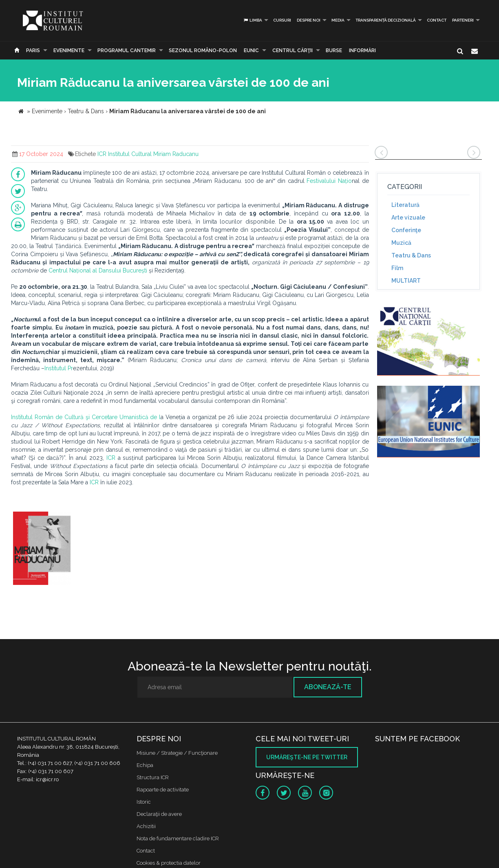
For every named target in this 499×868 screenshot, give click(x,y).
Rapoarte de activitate (163, 790)
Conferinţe (406, 230)
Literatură (405, 205)
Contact (437, 20)
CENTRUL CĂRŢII (293, 51)
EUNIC (251, 51)
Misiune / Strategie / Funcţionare (177, 753)
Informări (362, 51)
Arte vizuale (408, 218)
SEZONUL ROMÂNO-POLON (203, 51)
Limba (253, 20)
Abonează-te (328, 687)
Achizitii (146, 826)
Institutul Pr (59, 368)
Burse (334, 51)
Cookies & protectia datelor (169, 863)
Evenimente (69, 51)
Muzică (401, 243)
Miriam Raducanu (176, 154)
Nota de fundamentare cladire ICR (178, 838)
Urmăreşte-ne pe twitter (307, 757)
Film (397, 268)
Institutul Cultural (130, 154)
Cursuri (282, 20)
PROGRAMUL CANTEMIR (127, 51)
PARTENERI (463, 20)
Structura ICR (153, 777)
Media (338, 20)
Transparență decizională (386, 20)
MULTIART (406, 281)
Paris (33, 51)
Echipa (145, 765)
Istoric (144, 802)
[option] (42, 549)
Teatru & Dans (411, 255)
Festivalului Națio (329, 181)
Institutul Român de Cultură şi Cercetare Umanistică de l (86, 417)
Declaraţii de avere (159, 814)
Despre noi (309, 20)
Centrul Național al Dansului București (98, 270)
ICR (102, 154)
